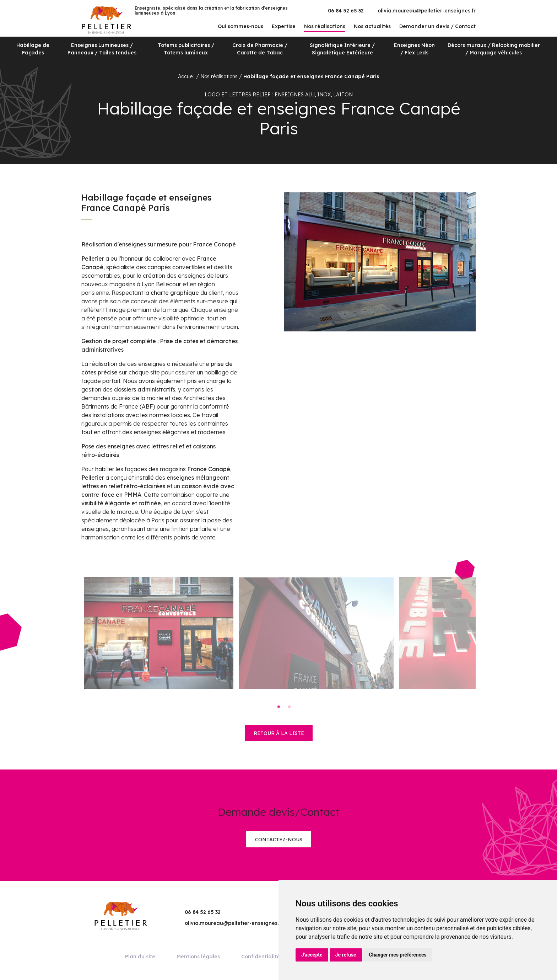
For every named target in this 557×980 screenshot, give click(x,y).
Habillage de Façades (33, 49)
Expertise (284, 26)
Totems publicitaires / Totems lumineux (186, 49)
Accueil (186, 76)
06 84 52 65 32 (346, 11)
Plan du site (140, 957)
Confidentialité (261, 957)
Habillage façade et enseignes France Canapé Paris (311, 76)
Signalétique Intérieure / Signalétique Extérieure (342, 49)
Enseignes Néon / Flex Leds (414, 49)
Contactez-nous (279, 840)
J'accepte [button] (312, 955)
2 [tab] (289, 707)
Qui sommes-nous (240, 26)
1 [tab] (278, 707)
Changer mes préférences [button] (398, 955)
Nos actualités (372, 26)
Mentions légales (198, 957)
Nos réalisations (325, 26)
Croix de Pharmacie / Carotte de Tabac (260, 49)
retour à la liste (279, 733)
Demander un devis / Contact (437, 26)
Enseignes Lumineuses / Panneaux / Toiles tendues (102, 49)
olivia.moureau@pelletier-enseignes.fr (427, 11)
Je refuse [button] (346, 955)
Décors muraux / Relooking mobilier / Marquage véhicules (494, 49)
